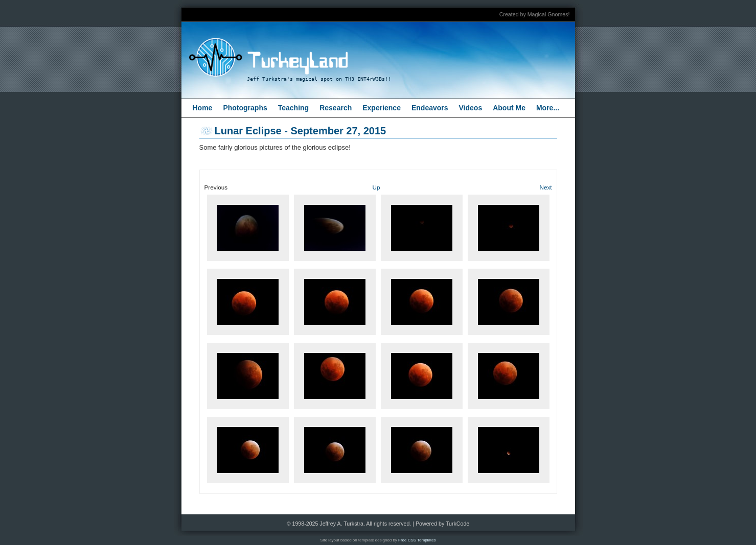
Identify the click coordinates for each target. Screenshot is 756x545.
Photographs (245, 108)
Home (203, 108)
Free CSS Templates (417, 540)
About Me (509, 108)
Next (545, 187)
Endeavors (430, 108)
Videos (471, 108)
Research (336, 108)
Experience (382, 108)
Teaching (293, 108)
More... (548, 108)
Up (376, 187)
